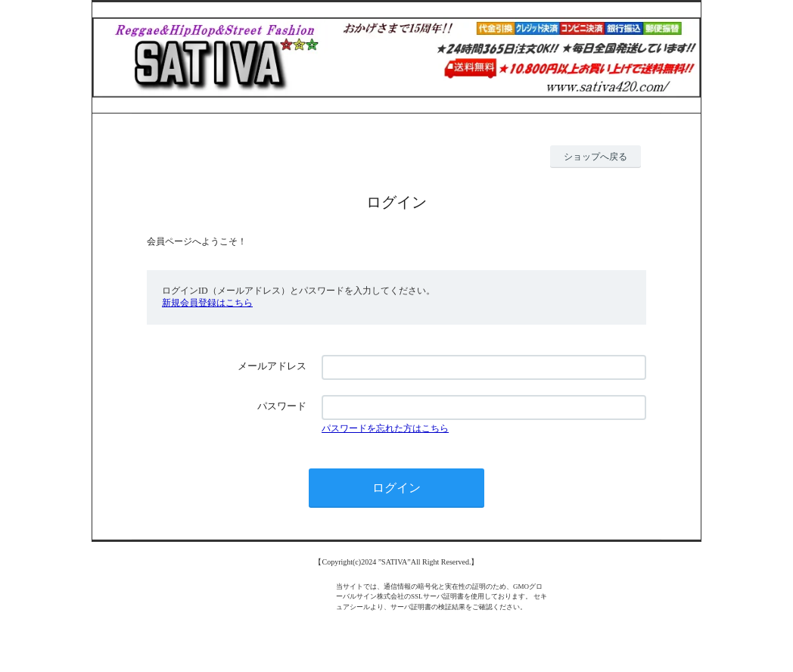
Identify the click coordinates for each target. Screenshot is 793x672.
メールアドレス (272, 366)
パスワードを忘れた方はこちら (385, 428)
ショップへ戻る (596, 157)
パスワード (282, 406)
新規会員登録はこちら (207, 303)
